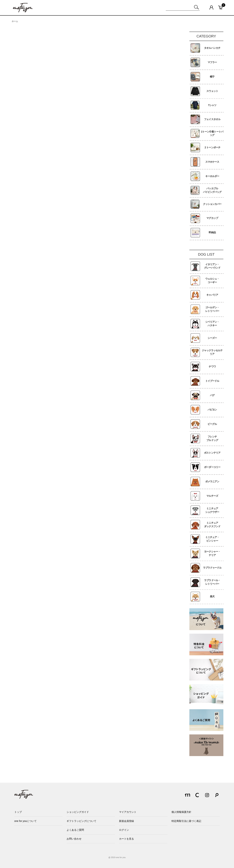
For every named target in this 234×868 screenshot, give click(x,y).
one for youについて (26, 821)
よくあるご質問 (75, 830)
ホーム (15, 21)
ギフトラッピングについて (81, 821)
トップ (18, 812)
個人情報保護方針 (181, 812)
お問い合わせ (74, 839)
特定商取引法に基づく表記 (186, 821)
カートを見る (126, 839)
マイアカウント (128, 812)
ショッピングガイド (78, 812)
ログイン (124, 830)
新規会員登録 (126, 821)
